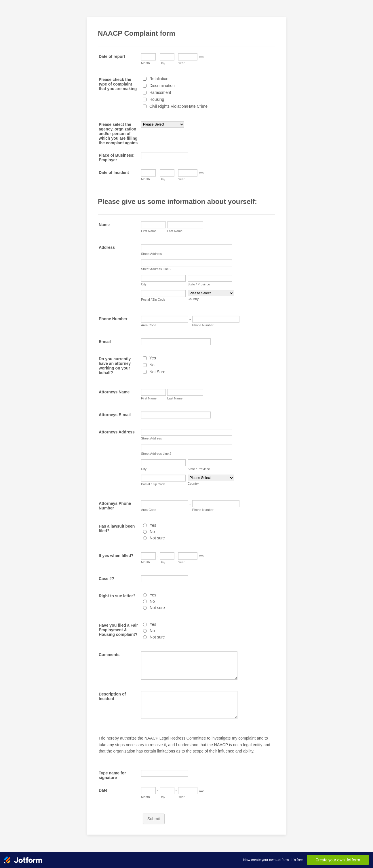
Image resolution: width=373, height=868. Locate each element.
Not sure (157, 538)
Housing (157, 99)
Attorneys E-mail (115, 415)
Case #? (106, 579)
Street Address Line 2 (156, 269)
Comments (109, 655)
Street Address (151, 254)
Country (193, 299)
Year (181, 63)
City (144, 284)
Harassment (160, 92)
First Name (149, 231)
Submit (154, 819)
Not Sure (157, 372)
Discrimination (162, 86)
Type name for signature (112, 775)
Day (163, 63)
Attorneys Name (114, 392)
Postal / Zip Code (153, 300)
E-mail (105, 342)
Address (107, 247)
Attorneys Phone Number (115, 506)
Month (145, 63)
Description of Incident (112, 696)
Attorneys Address (117, 432)
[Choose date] (201, 57)
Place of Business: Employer (117, 158)
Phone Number (113, 319)
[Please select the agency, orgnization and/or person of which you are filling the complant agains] (163, 124)
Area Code (149, 325)
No (152, 365)
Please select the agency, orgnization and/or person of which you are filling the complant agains (118, 134)
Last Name (175, 231)
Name (104, 225)
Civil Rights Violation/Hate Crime (178, 106)
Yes (153, 358)
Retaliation (159, 79)
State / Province (199, 284)
